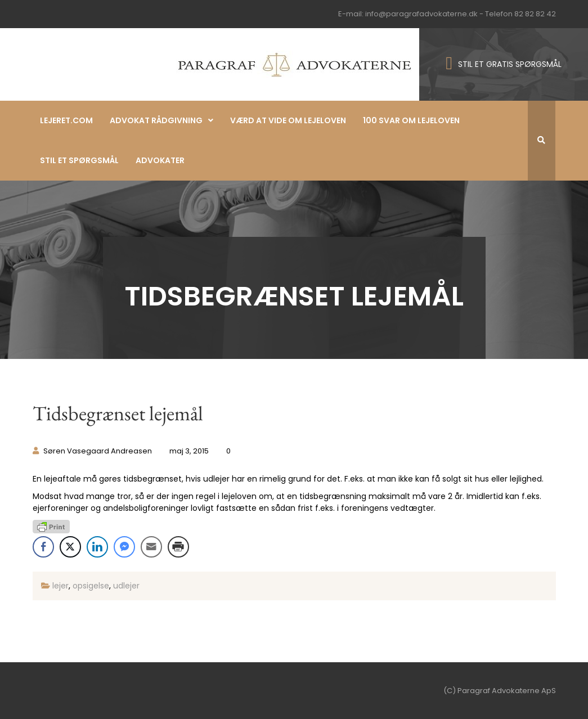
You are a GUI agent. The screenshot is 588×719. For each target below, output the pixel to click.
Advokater (160, 160)
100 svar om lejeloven (411, 120)
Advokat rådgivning (156, 120)
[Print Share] (178, 547)
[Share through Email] (151, 547)
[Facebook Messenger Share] (124, 547)
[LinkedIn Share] (97, 547)
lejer (60, 586)
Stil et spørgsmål (79, 160)
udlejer (126, 586)
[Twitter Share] (70, 547)
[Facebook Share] (43, 547)
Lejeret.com (66, 120)
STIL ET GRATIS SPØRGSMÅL (510, 64)
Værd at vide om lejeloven (288, 120)
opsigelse (91, 586)
